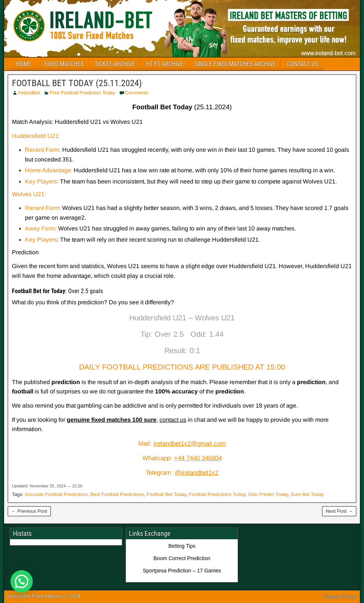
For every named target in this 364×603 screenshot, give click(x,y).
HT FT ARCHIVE (165, 64)
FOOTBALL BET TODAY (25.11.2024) (77, 83)
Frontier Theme (340, 597)
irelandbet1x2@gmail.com (190, 444)
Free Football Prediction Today (82, 93)
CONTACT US (302, 64)
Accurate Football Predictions (56, 494)
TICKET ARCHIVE (115, 64)
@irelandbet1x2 (197, 473)
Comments (137, 93)
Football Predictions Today (217, 494)
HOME (23, 64)
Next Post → (339, 511)
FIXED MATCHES (64, 64)
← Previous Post (29, 511)
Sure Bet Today (307, 494)
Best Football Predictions (117, 494)
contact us (173, 420)
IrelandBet (29, 93)
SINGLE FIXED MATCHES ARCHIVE (235, 64)
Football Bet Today (166, 494)
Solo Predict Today (268, 494)
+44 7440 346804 (198, 458)
